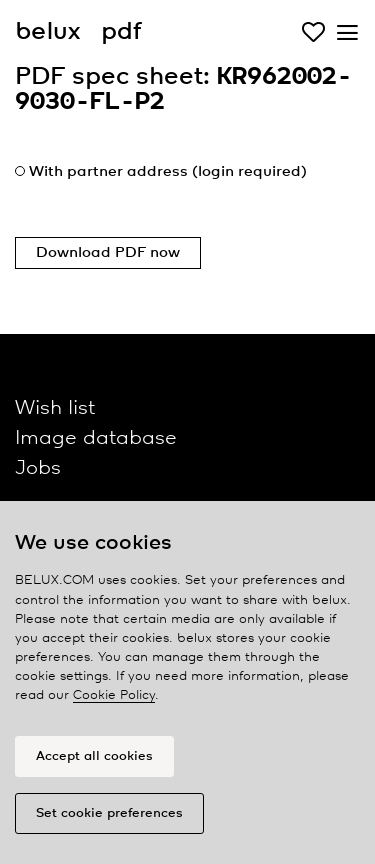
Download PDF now (108, 253)
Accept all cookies (94, 756)
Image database (96, 438)
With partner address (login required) (168, 172)
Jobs (38, 468)
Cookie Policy (114, 695)
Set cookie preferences (109, 813)
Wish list (55, 408)
